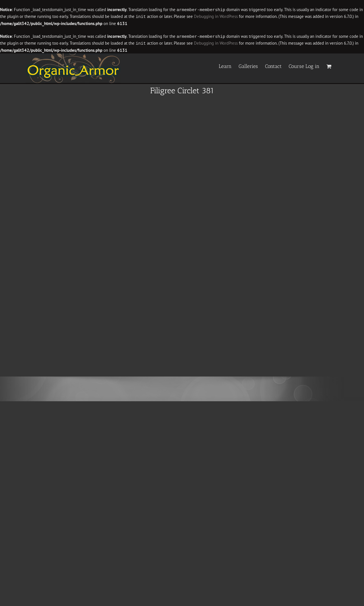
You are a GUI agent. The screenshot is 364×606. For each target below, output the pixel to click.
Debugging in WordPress (216, 16)
